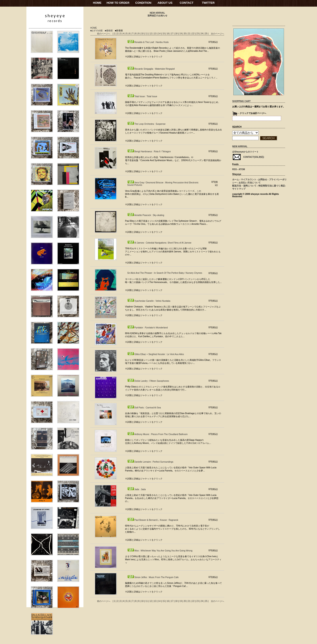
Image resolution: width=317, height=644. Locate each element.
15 (164, 34)
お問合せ (263, 180)
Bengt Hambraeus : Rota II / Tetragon (149, 152)
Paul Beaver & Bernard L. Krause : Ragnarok (153, 520)
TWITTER (208, 3)
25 (206, 34)
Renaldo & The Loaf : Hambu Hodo (148, 42)
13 (155, 34)
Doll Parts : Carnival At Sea (144, 408)
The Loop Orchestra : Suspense (146, 124)
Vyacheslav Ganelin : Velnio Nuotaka (149, 301)
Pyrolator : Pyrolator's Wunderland (147, 328)
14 (160, 34)
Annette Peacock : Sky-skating (146, 215)
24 (202, 34)
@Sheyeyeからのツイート (245, 152)
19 (181, 34)
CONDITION (143, 3)
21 (189, 34)
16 (168, 34)
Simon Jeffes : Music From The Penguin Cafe (153, 577)
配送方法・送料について (244, 186)
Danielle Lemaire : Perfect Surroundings (150, 462)
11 (147, 34)
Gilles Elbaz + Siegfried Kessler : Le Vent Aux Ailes (156, 354)
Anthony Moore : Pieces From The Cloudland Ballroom (157, 434)
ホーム (236, 180)
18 (177, 34)
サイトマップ (239, 189)
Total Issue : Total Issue (142, 96)
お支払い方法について (250, 183)
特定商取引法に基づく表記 (272, 186)
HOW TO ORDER (118, 3)
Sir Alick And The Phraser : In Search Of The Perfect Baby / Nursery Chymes (165, 273)
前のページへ (104, 34)
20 (185, 34)
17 (172, 34)
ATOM (242, 169)
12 (151, 34)
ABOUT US (165, 3)
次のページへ (217, 34)
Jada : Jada (136, 489)
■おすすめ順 (96, 31)
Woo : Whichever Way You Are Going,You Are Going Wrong (160, 551)
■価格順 (109, 31)
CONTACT (187, 3)
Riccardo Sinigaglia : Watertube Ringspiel (151, 69)
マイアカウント (249, 180)
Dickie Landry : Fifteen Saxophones (148, 381)
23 (198, 34)
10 (143, 34)
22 (194, 34)
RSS (235, 169)
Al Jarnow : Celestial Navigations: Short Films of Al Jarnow (159, 243)
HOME (97, 3)
